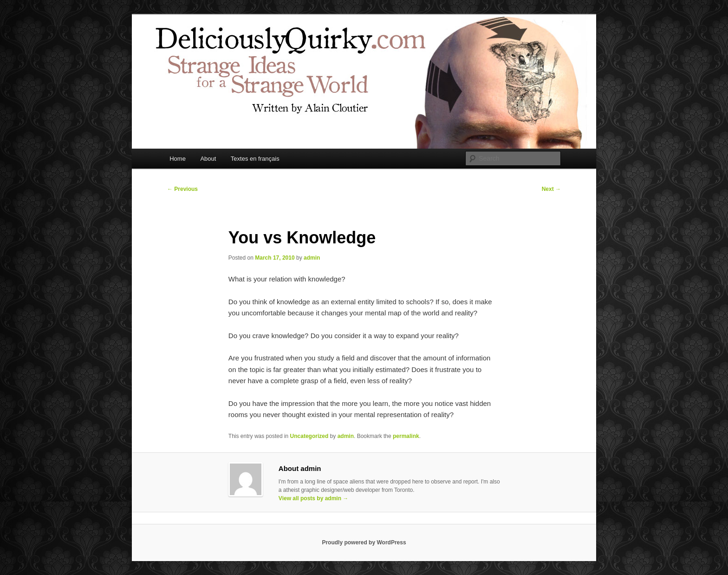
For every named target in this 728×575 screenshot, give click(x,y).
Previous (182, 189)
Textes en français (255, 159)
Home (178, 159)
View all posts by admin (314, 498)
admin (312, 258)
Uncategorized (309, 436)
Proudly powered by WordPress (364, 542)
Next (551, 189)
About (208, 159)
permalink (406, 436)
